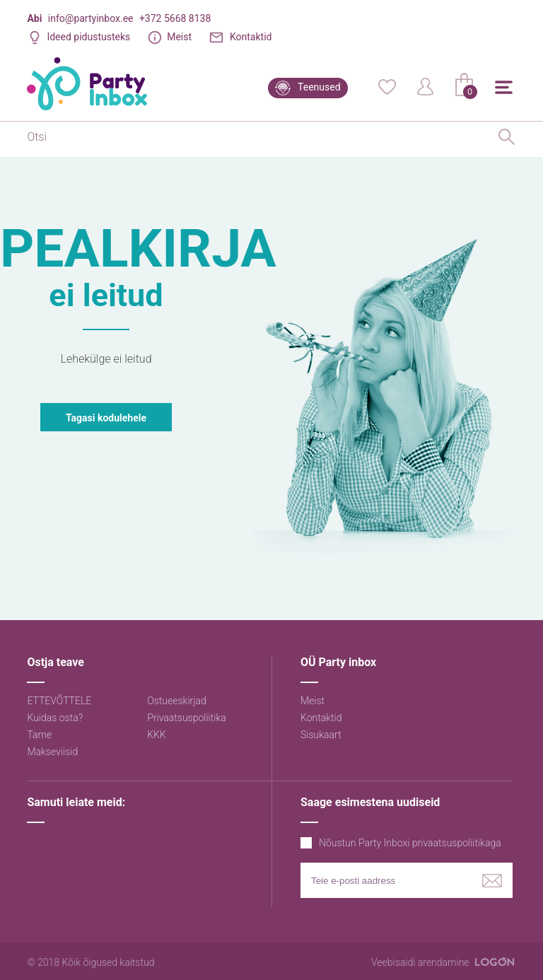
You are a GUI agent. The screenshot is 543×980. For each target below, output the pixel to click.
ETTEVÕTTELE (59, 701)
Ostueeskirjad (177, 701)
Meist (179, 37)
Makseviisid (52, 752)
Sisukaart (321, 735)
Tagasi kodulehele (106, 418)
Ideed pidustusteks (88, 37)
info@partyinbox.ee (91, 18)
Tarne (39, 735)
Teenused (319, 87)
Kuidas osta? (55, 718)
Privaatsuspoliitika (187, 718)
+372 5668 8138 (175, 18)
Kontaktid (251, 37)
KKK (157, 735)
